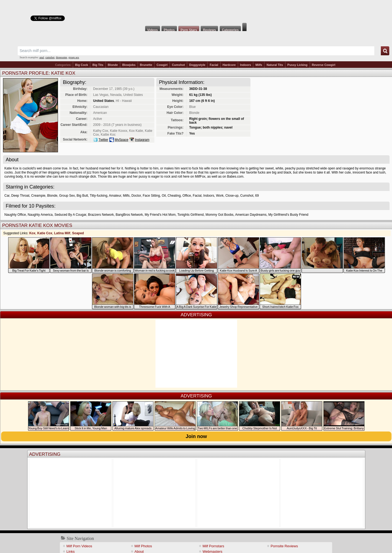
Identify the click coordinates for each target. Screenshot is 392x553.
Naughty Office (15, 215)
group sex (74, 57)
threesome (61, 57)
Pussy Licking (298, 65)
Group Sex (67, 196)
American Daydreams (251, 215)
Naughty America (40, 215)
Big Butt (82, 196)
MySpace (121, 140)
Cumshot (178, 65)
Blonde (113, 65)
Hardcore (229, 65)
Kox (32, 233)
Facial (214, 65)
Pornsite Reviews (284, 546)
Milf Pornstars (213, 546)
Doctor (136, 196)
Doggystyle (197, 65)
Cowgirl (162, 65)
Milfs (259, 65)
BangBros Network (129, 215)
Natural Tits (275, 65)
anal (42, 57)
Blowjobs (129, 65)
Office (187, 196)
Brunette (146, 65)
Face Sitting (151, 196)
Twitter (103, 140)
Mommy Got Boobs (220, 215)
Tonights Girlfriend (191, 215)
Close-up (232, 196)
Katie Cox (45, 233)
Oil (164, 196)
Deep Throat (20, 196)
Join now (196, 436)
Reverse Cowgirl (324, 65)
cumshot (50, 57)
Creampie (38, 196)
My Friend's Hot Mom (160, 215)
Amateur (115, 196)
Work (220, 196)
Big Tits (98, 65)
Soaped (78, 233)
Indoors (246, 65)
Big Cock (82, 65)
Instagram (142, 140)
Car (7, 196)
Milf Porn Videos (79, 546)
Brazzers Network (101, 215)
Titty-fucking (99, 196)
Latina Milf (62, 233)
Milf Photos (143, 546)
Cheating (174, 196)
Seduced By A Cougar (70, 215)
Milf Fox (196, 11)
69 (257, 196)
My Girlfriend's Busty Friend (288, 215)
